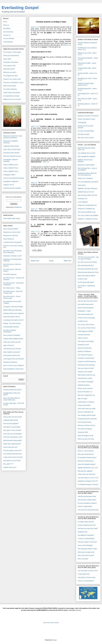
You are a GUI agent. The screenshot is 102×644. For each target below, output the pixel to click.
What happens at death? (86, 331)
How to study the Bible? (11, 229)
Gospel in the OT (9, 185)
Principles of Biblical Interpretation (10, 331)
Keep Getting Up (9, 239)
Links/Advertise (8, 42)
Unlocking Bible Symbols (11, 327)
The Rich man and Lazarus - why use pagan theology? (88, 258)
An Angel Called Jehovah (86, 522)
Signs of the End (9, 345)
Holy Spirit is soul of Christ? (12, 461)
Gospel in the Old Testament (87, 361)
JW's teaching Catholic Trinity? (87, 549)
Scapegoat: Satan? (9, 175)
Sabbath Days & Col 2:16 (86, 192)
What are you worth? (10, 72)
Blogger (54, 640)
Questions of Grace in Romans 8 (88, 116)
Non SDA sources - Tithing (12, 288)
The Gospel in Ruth (9, 66)
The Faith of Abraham (10, 89)
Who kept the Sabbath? (85, 471)
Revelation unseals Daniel (86, 358)
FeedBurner (18, 207)
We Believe (7, 28)
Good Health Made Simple (12, 218)
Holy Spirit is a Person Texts (87, 577)
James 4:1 (34, 209)
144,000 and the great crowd (87, 496)
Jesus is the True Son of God (12, 417)
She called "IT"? (8, 464)
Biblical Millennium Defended (12, 310)
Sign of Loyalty (82, 399)
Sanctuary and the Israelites (12, 188)
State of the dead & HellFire (86, 276)
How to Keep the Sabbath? (12, 335)
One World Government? (86, 304)
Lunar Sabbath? (83, 202)
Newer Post (35, 261)
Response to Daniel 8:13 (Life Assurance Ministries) (13, 137)
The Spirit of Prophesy (85, 429)
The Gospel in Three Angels (12, 52)
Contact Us (7, 35)
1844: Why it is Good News (12, 149)
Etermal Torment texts (85, 348)
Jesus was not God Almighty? (13, 434)
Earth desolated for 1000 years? (13, 369)
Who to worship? (83, 559)
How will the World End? (85, 314)
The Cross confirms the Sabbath (88, 215)
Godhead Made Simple (11, 420)
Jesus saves (7, 59)
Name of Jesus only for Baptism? (14, 365)
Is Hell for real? (83, 279)
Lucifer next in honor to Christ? (13, 457)
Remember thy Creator (85, 378)
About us (6, 25)
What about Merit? (9, 69)
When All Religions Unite (86, 436)
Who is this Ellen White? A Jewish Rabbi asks (12, 399)
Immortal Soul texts (84, 335)
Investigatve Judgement (11, 181)
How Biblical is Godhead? (86, 535)
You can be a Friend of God (86, 328)
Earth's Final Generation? (86, 308)
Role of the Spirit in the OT (12, 317)
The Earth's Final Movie (11, 62)
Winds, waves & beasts (85, 388)
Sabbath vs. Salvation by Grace (88, 219)
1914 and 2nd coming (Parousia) (88, 510)
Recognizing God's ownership (87, 419)
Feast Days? (82, 185)
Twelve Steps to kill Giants (12, 93)
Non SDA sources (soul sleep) (87, 262)
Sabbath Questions (84, 385)
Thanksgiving (82, 122)
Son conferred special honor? (13, 454)
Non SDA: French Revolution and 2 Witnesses (12, 252)
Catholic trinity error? (10, 467)
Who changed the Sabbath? (87, 156)
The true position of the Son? (12, 451)
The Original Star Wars (11, 76)
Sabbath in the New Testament (87, 188)
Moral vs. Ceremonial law (86, 451)
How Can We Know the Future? (88, 301)
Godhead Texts (83, 532)
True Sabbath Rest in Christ (86, 153)
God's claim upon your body (87, 409)
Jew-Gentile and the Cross (12, 355)
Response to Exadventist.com (87, 205)
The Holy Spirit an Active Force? (88, 571)
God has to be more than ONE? (88, 528)
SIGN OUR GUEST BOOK (51, 623)
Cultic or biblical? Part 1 (11, 165)
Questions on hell (83, 345)
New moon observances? (86, 454)
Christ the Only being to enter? (13, 437)
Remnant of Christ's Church (86, 425)
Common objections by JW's (87, 525)
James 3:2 (34, 183)
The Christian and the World (87, 415)
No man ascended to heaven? (87, 503)
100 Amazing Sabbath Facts (87, 212)
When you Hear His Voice (86, 439)
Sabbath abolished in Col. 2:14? (88, 468)
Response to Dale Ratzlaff (86, 165)
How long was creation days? (87, 500)
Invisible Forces (83, 321)
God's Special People (85, 422)
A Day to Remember (84, 405)
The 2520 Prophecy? (10, 274)
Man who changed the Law (86, 395)
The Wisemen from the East (12, 349)
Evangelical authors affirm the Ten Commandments (87, 174)
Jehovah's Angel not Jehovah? (87, 542)
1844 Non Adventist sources (12, 156)
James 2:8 (46, 162)
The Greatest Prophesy (85, 355)
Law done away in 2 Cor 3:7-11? (88, 478)
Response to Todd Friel (11, 236)
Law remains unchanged (86, 382)
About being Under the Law (86, 375)
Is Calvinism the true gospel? (12, 242)
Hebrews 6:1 (67, 45)
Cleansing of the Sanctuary (86, 365)
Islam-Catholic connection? (12, 352)
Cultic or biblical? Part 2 (11, 168)
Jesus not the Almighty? (85, 545)
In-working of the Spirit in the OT (14, 320)
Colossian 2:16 (82, 199)
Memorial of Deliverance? (86, 461)
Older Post (67, 261)
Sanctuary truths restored (11, 153)
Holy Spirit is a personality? (12, 427)
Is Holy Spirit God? (84, 574)
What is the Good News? (11, 55)
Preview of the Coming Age (86, 318)
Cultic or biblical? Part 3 (11, 171)
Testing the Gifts (83, 432)
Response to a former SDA (12, 232)
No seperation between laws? (87, 458)
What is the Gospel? (10, 86)
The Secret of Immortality (86, 341)
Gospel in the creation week (12, 79)
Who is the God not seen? (86, 555)
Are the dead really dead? (86, 282)
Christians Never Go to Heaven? (14, 313)
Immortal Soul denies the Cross (88, 269)
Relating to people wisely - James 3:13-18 (86, 84)
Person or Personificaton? (86, 581)
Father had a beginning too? (12, 444)
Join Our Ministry (9, 38)
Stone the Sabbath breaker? (87, 464)
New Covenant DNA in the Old (87, 195)
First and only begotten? (11, 424)
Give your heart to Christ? (86, 368)
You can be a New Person (86, 325)
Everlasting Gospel (20, 8)
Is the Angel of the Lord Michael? (14, 359)
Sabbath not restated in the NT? (88, 481)
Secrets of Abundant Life (86, 412)
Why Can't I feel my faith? (86, 138)
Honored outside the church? (12, 390)
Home (51, 261)
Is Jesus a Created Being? (86, 539)
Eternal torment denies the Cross (88, 272)
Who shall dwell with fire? (86, 265)
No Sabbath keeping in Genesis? (88, 484)
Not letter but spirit (84, 134)
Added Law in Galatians (85, 178)
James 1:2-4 (35, 27)
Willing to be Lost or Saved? (12, 99)
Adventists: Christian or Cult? (12, 256)
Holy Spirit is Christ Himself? (12, 430)
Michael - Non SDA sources (12, 323)
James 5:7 (34, 231)
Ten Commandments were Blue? (88, 182)
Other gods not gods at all (86, 552)
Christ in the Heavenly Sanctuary (14, 178)
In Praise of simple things (86, 131)
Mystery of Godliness (84, 351)
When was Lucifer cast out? (12, 342)
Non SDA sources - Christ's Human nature (12, 297)
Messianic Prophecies (10, 362)
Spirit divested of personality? (13, 440)
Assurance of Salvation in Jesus (13, 82)
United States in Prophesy (86, 402)
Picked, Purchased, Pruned (86, 119)
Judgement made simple (11, 146)
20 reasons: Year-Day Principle (13, 307)
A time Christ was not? (10, 447)
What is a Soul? (83, 338)
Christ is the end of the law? (87, 474)
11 (39, 231)
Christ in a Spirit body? (85, 506)
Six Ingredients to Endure (11, 96)
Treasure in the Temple (85, 372)
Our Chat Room (8, 32)
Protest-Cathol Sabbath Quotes (13, 339)
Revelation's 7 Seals (84, 311)
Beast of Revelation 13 (85, 392)
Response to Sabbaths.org (86, 209)
